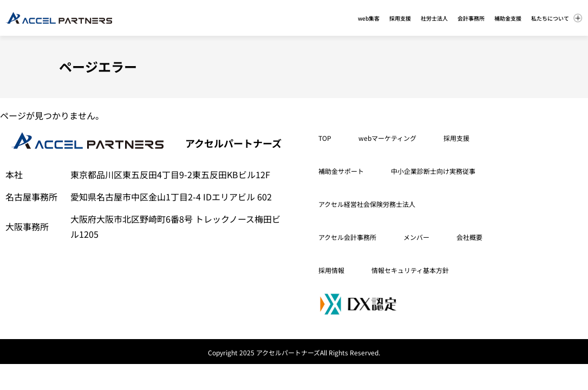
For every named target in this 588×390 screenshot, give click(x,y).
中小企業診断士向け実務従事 (433, 171)
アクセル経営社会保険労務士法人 (367, 204)
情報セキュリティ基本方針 (410, 270)
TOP (325, 138)
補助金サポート (341, 171)
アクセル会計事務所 (347, 237)
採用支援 (456, 138)
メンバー (416, 237)
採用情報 (331, 270)
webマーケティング (387, 138)
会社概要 (469, 237)
